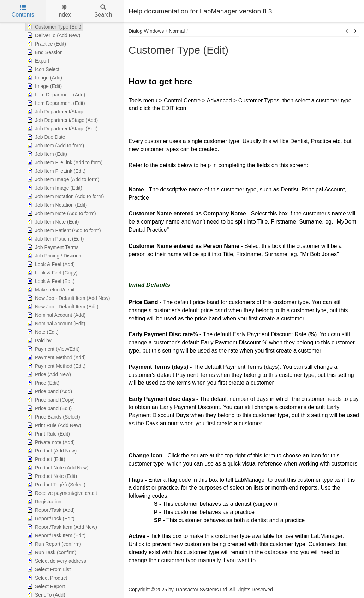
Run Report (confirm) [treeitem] (53, 544)
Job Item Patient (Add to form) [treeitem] (63, 230)
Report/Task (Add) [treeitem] (50, 510)
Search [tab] (103, 11)
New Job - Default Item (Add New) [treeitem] (68, 298)
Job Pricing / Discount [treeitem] (54, 256)
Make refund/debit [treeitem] (50, 290)
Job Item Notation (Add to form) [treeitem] (65, 196)
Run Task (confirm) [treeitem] (51, 552)
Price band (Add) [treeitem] (49, 391)
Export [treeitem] (37, 61)
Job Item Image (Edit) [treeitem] (54, 188)
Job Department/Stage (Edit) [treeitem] (62, 129)
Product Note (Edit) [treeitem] (51, 476)
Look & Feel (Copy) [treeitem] (52, 273)
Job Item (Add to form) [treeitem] (55, 146)
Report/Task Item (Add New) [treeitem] (61, 527)
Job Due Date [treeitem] (46, 137)
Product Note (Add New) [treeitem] (57, 468)
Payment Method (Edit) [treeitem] (56, 366)
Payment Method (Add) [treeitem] (56, 357)
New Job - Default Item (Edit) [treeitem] (62, 307)
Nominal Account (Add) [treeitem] (56, 315)
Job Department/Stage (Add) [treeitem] (62, 120)
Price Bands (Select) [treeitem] (53, 417)
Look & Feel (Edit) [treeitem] (50, 281)
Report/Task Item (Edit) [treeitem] (56, 535)
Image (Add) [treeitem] (44, 78)
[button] (347, 31)
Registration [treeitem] (44, 502)
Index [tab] (64, 11)
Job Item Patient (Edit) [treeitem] (55, 239)
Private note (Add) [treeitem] (50, 442)
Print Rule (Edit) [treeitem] (48, 434)
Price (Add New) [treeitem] (48, 374)
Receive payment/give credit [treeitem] (61, 493)
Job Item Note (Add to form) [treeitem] (61, 213)
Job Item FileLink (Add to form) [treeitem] (64, 162)
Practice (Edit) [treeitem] (46, 44)
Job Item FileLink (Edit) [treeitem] (56, 171)
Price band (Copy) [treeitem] (50, 400)
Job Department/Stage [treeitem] (55, 112)
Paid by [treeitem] (39, 341)
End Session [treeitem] (44, 52)
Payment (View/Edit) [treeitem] (53, 349)
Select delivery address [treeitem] (56, 561)
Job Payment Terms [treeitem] (52, 247)
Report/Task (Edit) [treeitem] (50, 519)
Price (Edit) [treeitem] (43, 383)
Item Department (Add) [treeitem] (55, 95)
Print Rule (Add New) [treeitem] (54, 425)
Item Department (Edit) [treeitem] (55, 103)
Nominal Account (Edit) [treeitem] (55, 324)
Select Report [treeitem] (45, 586)
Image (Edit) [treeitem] (44, 86)
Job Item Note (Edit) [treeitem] (52, 222)
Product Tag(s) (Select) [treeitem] (56, 485)
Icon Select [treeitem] (43, 69)
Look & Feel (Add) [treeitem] (50, 264)
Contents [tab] (23, 11)
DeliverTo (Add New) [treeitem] (53, 35)
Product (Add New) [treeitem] (51, 451)
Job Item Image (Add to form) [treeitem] (62, 179)
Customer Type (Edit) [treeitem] (54, 27)
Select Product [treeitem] (46, 578)
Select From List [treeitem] (48, 569)
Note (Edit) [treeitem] (42, 332)
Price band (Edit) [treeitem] (49, 408)
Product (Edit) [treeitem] (46, 459)
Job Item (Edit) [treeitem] (46, 154)
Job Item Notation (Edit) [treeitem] (56, 205)
